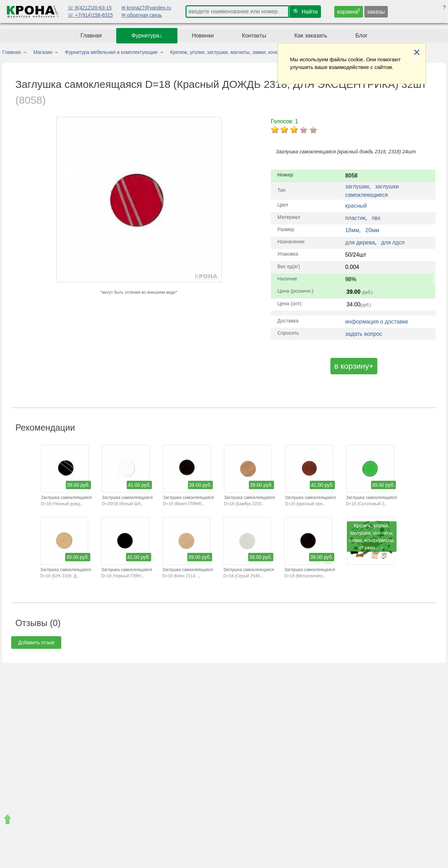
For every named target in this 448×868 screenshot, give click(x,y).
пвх (376, 218)
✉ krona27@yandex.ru (146, 8)
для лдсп (393, 242)
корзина (349, 11)
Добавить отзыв (36, 643)
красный (356, 206)
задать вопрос (364, 334)
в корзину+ (354, 366)
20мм (372, 230)
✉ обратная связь (142, 15)
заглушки (357, 186)
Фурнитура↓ (147, 36)
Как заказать (311, 36)
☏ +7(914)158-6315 (90, 15)
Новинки (203, 36)
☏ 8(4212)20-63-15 (90, 8)
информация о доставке (377, 322)
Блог (362, 36)
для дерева (360, 242)
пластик (355, 218)
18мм (352, 230)
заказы (376, 12)
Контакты (254, 36)
